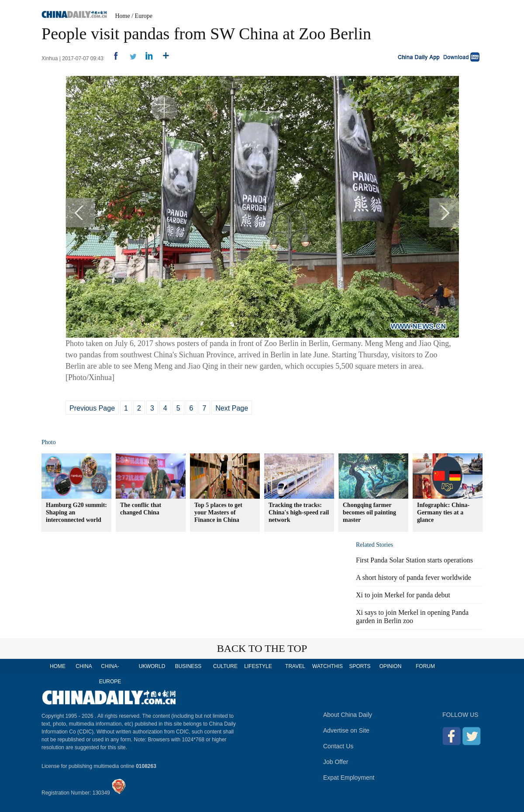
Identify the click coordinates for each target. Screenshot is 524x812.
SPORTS (360, 666)
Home (123, 16)
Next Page (232, 408)
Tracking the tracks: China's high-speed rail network (299, 512)
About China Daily (348, 715)
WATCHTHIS (327, 666)
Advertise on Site (346, 730)
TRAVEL (295, 666)
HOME (58, 666)
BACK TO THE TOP (262, 648)
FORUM (425, 666)
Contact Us (338, 746)
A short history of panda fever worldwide (414, 577)
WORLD (156, 666)
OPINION (391, 666)
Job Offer (336, 762)
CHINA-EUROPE (110, 674)
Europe (144, 16)
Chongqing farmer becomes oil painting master (369, 512)
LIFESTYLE (258, 666)
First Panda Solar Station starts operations (414, 560)
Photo (49, 442)
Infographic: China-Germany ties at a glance (443, 512)
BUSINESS (188, 666)
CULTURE (225, 666)
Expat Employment (349, 778)
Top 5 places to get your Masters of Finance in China (218, 512)
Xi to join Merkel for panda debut (403, 595)
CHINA (84, 666)
